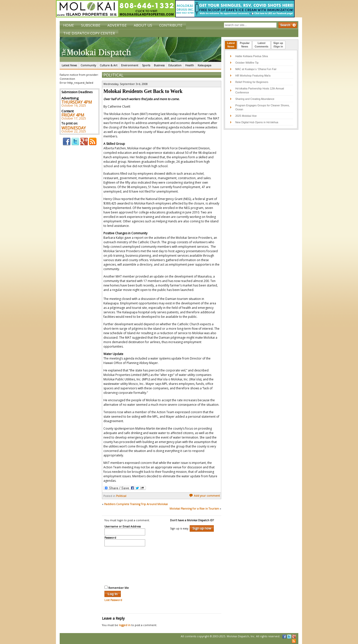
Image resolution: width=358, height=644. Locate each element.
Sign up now (202, 528)
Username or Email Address (123, 527)
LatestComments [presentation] (261, 45)
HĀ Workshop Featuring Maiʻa (253, 76)
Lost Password (113, 600)
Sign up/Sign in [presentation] (278, 45)
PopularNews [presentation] (245, 45)
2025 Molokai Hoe (246, 116)
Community (88, 65)
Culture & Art (109, 65)
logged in (125, 625)
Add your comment (204, 496)
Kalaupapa (204, 65)
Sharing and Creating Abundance (255, 99)
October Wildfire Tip (247, 63)
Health (190, 65)
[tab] (231, 45)
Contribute (171, 25)
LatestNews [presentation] (231, 45)
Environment (130, 65)
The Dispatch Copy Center (89, 33)
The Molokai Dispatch (140, 49)
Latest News (69, 65)
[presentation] (125, 565)
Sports (146, 65)
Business (159, 65)
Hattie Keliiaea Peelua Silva (251, 56)
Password (110, 538)
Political (113, 75)
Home (69, 25)
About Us (143, 25)
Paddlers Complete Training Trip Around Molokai (136, 504)
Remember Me (117, 588)
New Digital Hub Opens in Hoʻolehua (257, 122)
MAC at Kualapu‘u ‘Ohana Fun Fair (256, 69)
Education (175, 65)
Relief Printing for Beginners (252, 82)
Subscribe (91, 25)
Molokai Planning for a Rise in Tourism (194, 509)
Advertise (117, 25)
